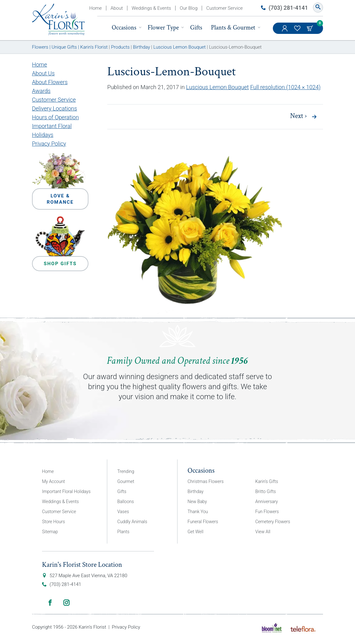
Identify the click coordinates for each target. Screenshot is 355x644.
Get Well (196, 532)
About (117, 8)
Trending (126, 471)
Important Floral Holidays (66, 491)
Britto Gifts (266, 491)
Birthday (196, 491)
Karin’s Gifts (267, 481)
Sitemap (50, 532)
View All (263, 532)
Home (96, 8)
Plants (123, 532)
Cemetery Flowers (273, 522)
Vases (123, 512)
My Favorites (298, 31)
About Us (43, 73)
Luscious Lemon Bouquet (217, 87)
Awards (41, 91)
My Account (285, 31)
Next (298, 116)
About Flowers (50, 82)
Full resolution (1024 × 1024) (286, 87)
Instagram (66, 603)
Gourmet (126, 481)
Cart (310, 28)
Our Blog (188, 8)
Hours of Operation (55, 117)
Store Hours (53, 522)
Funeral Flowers (203, 522)
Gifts (196, 28)
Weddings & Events (151, 8)
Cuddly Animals (132, 522)
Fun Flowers (267, 512)
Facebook (50, 603)
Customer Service (225, 8)
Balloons (126, 502)
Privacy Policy (49, 144)
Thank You (198, 512)
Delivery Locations (55, 108)
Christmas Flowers (206, 481)
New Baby (197, 502)
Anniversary (267, 502)
